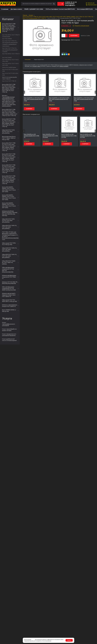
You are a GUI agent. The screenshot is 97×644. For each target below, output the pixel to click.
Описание (28, 60)
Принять (69, 640)
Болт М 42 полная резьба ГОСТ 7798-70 (34, 18)
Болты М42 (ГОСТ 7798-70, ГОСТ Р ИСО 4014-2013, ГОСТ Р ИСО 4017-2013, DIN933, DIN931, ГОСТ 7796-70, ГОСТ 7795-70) (58, 17)
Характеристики (39, 60)
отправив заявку (36, 66)
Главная (25, 15)
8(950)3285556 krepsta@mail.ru (70, 5)
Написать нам (91, 3)
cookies (33, 640)
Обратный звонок (92, 5)
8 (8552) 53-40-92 (71, 2)
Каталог (31, 15)
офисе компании (64, 66)
